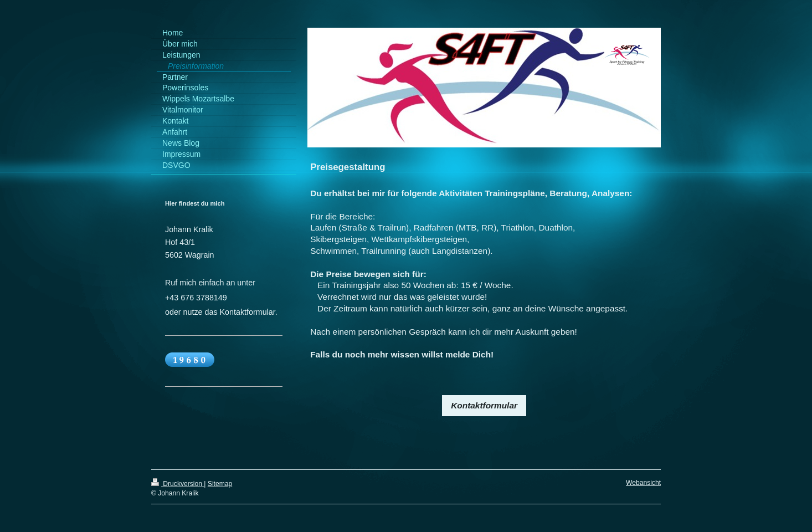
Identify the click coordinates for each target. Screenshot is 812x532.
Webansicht (643, 483)
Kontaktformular (484, 405)
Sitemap (220, 484)
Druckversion (178, 484)
